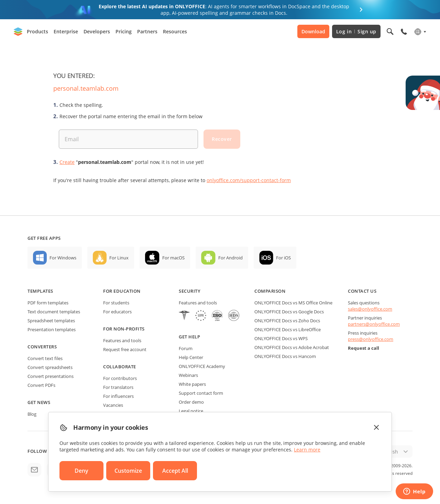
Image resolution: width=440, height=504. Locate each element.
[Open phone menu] (404, 32)
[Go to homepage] (18, 32)
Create (67, 162)
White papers (192, 384)
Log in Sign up (356, 31)
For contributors (120, 378)
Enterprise (66, 31)
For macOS (173, 258)
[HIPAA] (184, 316)
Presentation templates (52, 329)
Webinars (188, 375)
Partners (147, 31)
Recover (222, 139)
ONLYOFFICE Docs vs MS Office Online (293, 303)
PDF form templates (48, 303)
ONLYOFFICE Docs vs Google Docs (289, 312)
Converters (42, 347)
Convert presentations (51, 376)
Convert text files (45, 358)
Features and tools (122, 340)
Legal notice (191, 411)
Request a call (364, 348)
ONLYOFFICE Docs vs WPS (281, 338)
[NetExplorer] (217, 316)
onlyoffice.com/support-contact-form (249, 180)
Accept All (175, 471)
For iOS (283, 258)
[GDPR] (201, 316)
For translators (118, 387)
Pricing (124, 31)
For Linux (119, 258)
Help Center (191, 357)
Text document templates (54, 312)
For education (122, 291)
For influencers (118, 396)
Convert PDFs (41, 385)
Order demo (191, 402)
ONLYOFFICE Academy (202, 366)
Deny (81, 471)
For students (116, 303)
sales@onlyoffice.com (370, 309)
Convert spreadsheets (50, 367)
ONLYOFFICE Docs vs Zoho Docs (287, 321)
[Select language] (420, 32)
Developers (97, 31)
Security (190, 291)
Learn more (307, 450)
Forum (186, 348)
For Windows (63, 258)
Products (37, 31)
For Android (230, 258)
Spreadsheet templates (51, 321)
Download (313, 31)
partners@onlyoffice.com (374, 324)
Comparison (270, 291)
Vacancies (113, 405)
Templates (40, 291)
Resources (175, 31)
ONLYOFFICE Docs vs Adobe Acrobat (292, 347)
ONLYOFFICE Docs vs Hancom (285, 356)
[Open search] (390, 32)
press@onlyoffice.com (371, 339)
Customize (128, 471)
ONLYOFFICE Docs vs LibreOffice (288, 329)
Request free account (125, 349)
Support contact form (201, 393)
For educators (117, 312)
